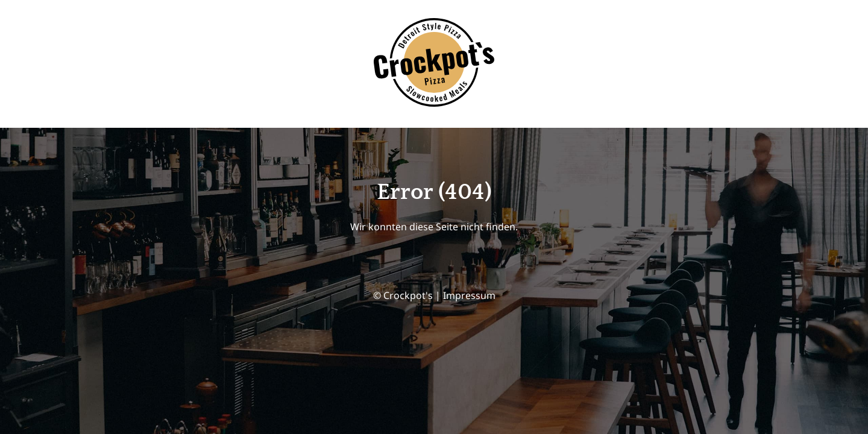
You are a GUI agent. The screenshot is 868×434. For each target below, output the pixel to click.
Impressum (469, 295)
